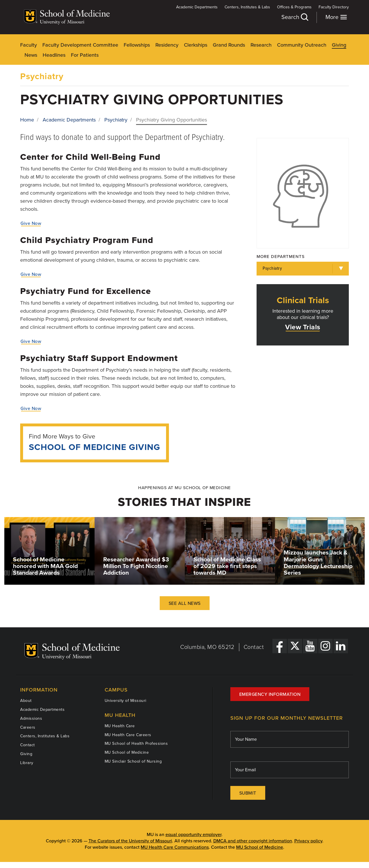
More (336, 17)
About (26, 701)
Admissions (31, 718)
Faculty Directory (334, 7)
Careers (28, 727)
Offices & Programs (294, 7)
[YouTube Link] (310, 646)
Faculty (29, 45)
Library (27, 763)
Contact (254, 647)
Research (261, 45)
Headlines (54, 55)
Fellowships (137, 45)
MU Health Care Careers (128, 735)
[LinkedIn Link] (341, 646)
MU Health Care (120, 726)
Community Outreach (302, 45)
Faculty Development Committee (80, 45)
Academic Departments (197, 7)
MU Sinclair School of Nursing (133, 761)
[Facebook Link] (280, 646)
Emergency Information (270, 694)
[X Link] (295, 646)
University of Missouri (126, 701)
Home (27, 120)
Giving (339, 45)
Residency (167, 45)
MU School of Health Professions (136, 743)
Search (295, 17)
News (31, 55)
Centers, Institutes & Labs (247, 7)
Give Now (31, 223)
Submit (248, 793)
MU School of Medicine (127, 752)
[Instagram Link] (325, 646)
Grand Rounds (229, 45)
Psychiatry (42, 76)
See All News (185, 603)
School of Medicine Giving (95, 447)
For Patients (85, 55)
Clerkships (196, 45)
